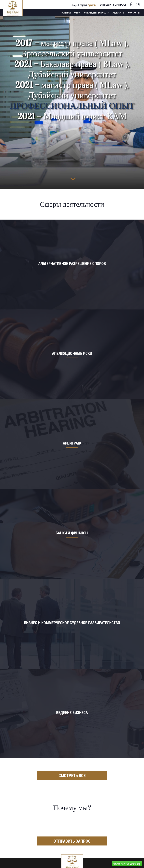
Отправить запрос (72, 841)
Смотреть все (72, 775)
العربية (75, 5)
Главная (66, 13)
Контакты (134, 13)
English (83, 5)
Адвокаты (118, 13)
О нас (77, 13)
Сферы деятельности (97, 13)
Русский (92, 5)
